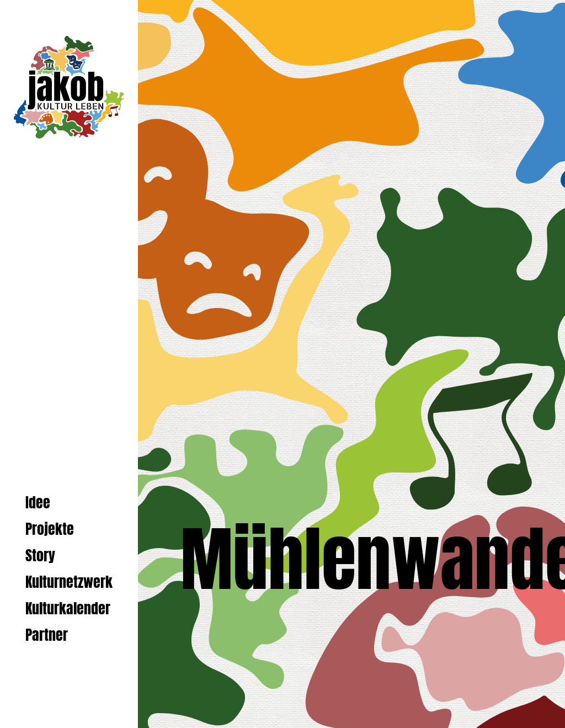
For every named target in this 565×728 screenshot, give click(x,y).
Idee (38, 503)
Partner (47, 635)
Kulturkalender (68, 609)
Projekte (50, 529)
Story (40, 556)
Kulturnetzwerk (69, 582)
